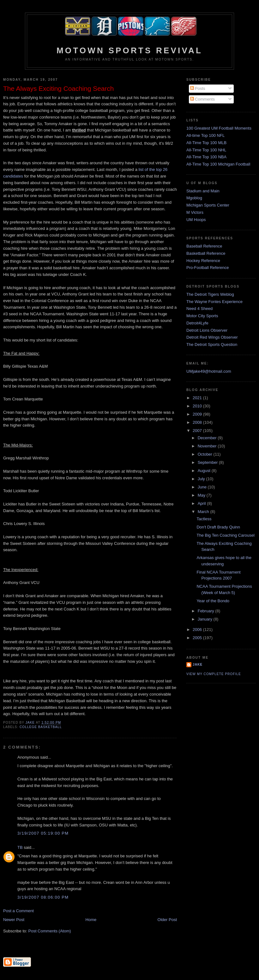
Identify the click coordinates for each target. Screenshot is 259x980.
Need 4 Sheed (199, 309)
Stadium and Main (203, 191)
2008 (198, 422)
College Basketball (41, 727)
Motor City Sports (202, 316)
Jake (198, 665)
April (202, 503)
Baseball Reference (204, 246)
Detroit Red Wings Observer (212, 337)
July (202, 479)
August (205, 471)
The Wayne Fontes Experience (214, 302)
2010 (198, 406)
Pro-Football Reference (208, 268)
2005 (198, 638)
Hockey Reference (203, 261)
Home (91, 920)
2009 (198, 414)
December (208, 438)
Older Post (167, 920)
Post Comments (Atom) (50, 931)
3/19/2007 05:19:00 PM (43, 833)
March (204, 512)
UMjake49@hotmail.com (209, 371)
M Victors (195, 212)
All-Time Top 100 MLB (206, 143)
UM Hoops (196, 220)
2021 (198, 398)
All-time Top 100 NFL (205, 135)
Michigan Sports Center (208, 205)
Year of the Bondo (213, 601)
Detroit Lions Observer (207, 330)
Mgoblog (194, 198)
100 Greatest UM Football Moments (219, 128)
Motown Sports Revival (129, 50)
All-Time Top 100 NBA (206, 157)
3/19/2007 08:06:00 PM (43, 897)
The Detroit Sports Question (212, 344)
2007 (198, 431)
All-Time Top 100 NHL (206, 150)
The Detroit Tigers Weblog (210, 294)
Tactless (204, 519)
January (206, 619)
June (203, 487)
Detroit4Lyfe (197, 323)
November (208, 446)
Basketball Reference (206, 253)
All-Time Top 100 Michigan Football (218, 164)
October (206, 454)
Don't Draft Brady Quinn (218, 527)
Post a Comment (18, 911)
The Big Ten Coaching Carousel (225, 535)
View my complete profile (214, 674)
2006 (198, 630)
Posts (198, 88)
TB (20, 847)
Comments (202, 99)
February (207, 611)
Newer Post (14, 920)
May (202, 495)
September (208, 462)
